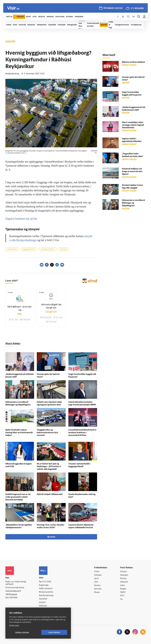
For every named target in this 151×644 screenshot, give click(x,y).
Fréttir (97, 572)
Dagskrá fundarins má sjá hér (21, 219)
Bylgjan (123, 589)
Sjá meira (51, 537)
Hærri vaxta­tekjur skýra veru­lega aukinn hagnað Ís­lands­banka (133, 125)
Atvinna (123, 579)
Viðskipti (98, 575)
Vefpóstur (43, 606)
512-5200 (47, 582)
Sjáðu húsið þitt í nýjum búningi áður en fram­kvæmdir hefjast (19, 433)
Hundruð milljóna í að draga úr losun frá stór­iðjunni (132, 172)
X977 (122, 596)
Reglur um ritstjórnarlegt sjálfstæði (16, 583)
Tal (121, 599)
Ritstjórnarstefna (46, 592)
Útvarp (97, 592)
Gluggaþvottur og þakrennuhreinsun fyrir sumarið (48, 433)
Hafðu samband (46, 589)
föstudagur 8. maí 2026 (113, 8)
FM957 (123, 592)
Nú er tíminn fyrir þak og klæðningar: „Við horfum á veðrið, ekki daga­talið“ (49, 467)
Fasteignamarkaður (48, 249)
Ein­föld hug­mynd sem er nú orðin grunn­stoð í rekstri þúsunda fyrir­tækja (18, 497)
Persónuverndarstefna (15, 588)
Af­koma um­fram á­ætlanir (133, 62)
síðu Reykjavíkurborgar (24, 240)
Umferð (42, 602)
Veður (123, 586)
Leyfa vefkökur (54, 632)
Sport (96, 579)
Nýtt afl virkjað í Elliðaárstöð (50, 494)
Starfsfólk (43, 599)
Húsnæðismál (12, 249)
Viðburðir (124, 582)
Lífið (96, 582)
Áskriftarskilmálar (46, 596)
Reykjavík (64, 249)
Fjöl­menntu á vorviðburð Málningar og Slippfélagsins (133, 203)
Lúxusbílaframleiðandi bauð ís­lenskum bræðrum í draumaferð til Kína (83, 433)
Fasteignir (124, 575)
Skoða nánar (14, 625)
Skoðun (97, 586)
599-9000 (13, 598)
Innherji (123, 572)
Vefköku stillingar (22, 632)
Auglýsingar (44, 585)
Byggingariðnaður (29, 249)
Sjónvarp (98, 589)
